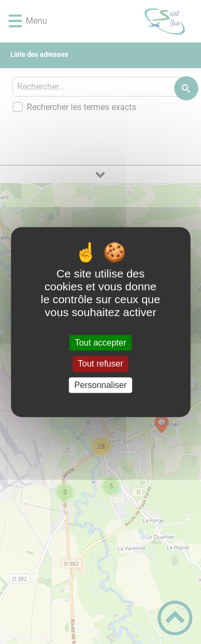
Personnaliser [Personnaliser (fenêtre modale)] (101, 385)
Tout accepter (100, 343)
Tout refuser (100, 364)
